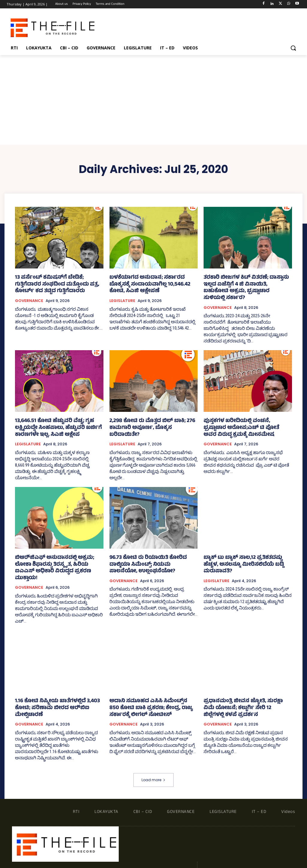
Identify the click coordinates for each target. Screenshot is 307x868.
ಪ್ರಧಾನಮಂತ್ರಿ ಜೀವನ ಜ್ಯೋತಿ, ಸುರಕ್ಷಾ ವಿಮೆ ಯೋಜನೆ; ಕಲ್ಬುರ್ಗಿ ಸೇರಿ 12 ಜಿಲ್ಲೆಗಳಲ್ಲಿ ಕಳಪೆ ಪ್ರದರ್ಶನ (242, 690)
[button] (293, 48)
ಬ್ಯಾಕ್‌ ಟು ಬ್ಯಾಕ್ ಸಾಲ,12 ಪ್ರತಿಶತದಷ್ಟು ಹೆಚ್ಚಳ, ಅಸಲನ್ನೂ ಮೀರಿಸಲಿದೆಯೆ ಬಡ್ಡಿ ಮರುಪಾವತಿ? (244, 552)
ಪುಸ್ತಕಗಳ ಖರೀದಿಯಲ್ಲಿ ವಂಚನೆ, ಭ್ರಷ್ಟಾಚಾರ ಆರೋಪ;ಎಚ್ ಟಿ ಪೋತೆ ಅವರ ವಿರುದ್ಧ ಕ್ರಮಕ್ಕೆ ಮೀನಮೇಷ (244, 419)
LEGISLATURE (122, 299)
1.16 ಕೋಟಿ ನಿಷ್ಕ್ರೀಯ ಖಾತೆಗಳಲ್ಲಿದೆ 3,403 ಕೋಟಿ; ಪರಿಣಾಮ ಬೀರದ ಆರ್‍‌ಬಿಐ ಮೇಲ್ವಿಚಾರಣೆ (58, 687)
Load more (153, 754)
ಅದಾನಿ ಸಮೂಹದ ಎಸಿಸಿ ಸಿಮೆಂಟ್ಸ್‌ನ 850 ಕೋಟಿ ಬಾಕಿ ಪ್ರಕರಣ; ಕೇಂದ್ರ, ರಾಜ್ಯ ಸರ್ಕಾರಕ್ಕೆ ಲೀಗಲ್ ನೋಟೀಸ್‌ (153, 690)
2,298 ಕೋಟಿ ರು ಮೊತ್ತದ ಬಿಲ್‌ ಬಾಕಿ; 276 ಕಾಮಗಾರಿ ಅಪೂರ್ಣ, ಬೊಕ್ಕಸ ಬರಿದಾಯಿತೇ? (149, 416)
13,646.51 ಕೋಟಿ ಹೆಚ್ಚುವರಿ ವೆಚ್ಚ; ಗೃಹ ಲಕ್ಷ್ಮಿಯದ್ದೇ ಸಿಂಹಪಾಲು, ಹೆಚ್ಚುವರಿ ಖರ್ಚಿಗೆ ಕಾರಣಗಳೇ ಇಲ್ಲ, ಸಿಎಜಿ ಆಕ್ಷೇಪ (59, 419)
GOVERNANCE (29, 299)
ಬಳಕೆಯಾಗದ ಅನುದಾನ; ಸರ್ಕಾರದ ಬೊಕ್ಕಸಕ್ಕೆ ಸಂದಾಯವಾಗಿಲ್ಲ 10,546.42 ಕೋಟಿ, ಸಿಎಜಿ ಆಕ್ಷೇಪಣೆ (150, 284)
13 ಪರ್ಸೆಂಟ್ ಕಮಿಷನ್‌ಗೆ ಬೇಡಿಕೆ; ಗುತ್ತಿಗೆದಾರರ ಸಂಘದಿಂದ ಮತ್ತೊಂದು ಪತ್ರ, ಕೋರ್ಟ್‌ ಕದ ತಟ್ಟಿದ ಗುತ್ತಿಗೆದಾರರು (57, 284)
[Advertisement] (153, 100)
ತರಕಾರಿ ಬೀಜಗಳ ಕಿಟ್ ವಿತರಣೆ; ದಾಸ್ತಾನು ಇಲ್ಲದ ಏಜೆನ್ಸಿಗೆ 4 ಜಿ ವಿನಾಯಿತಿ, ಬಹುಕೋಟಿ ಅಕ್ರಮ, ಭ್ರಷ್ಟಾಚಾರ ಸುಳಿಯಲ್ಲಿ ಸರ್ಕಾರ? (246, 284)
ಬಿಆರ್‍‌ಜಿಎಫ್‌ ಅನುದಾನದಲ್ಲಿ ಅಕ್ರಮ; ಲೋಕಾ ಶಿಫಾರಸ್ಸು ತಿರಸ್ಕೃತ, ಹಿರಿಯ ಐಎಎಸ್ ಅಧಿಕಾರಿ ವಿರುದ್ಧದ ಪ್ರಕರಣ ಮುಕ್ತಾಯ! (56, 555)
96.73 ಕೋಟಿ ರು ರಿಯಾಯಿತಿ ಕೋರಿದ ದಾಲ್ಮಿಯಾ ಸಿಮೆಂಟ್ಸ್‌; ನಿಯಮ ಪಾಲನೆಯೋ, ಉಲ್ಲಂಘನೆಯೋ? (152, 555)
